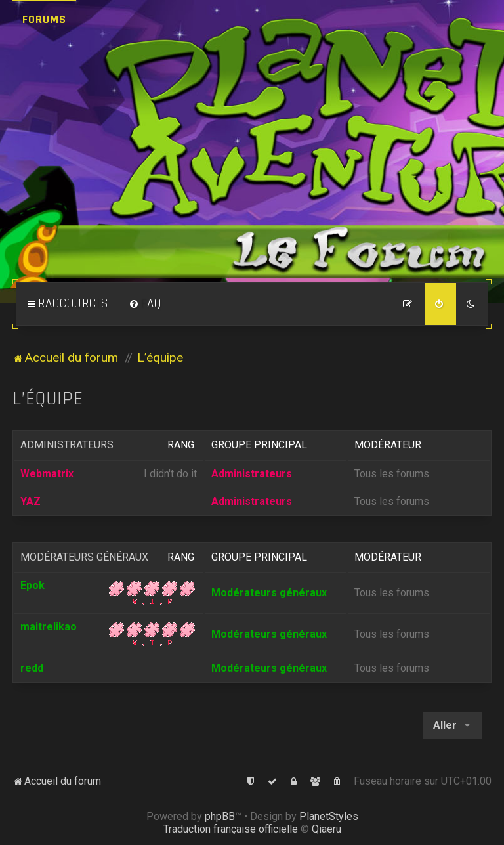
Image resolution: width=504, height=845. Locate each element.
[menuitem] (145, 304)
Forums (44, 19)
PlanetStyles (329, 816)
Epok (32, 585)
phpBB (220, 816)
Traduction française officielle (231, 829)
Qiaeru (326, 829)
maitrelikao (49, 627)
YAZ (31, 501)
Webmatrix (47, 474)
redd (32, 668)
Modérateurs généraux (84, 557)
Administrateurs (67, 445)
